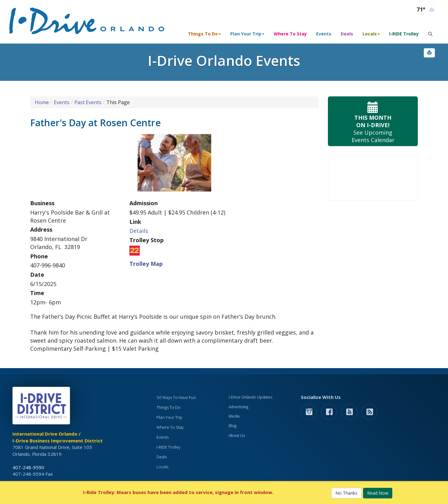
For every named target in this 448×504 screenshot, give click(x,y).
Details (139, 231)
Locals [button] (371, 34)
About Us (237, 435)
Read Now (378, 493)
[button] (429, 53)
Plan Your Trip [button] (247, 34)
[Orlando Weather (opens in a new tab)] (426, 10)
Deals (347, 34)
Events (324, 34)
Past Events (88, 102)
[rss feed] (369, 412)
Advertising (238, 407)
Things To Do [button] (204, 34)
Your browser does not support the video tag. (373, 178)
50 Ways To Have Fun (176, 397)
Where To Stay (290, 34)
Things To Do (168, 407)
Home (42, 102)
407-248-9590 (28, 467)
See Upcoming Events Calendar (373, 121)
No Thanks (346, 493)
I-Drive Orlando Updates (250, 397)
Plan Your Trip (169, 417)
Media (234, 416)
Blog (233, 426)
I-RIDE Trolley (404, 34)
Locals (162, 467)
